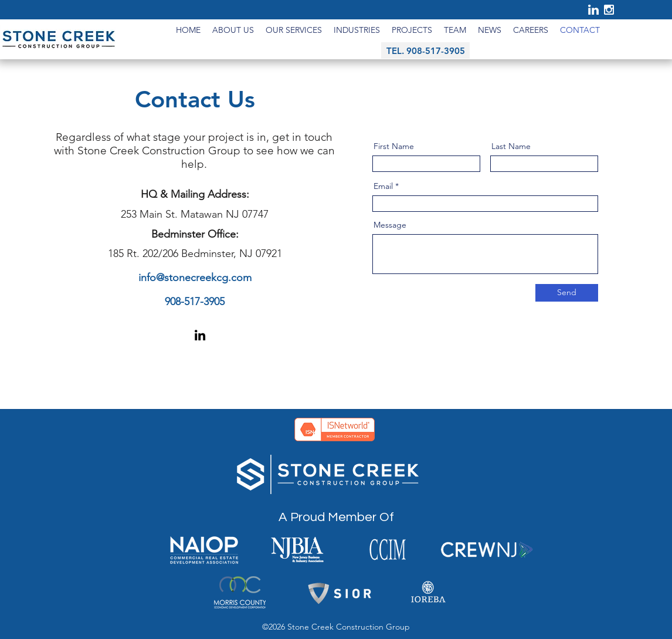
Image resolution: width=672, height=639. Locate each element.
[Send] (567, 293)
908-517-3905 (195, 302)
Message (390, 225)
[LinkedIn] (200, 335)
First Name (394, 146)
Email (383, 186)
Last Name (511, 146)
